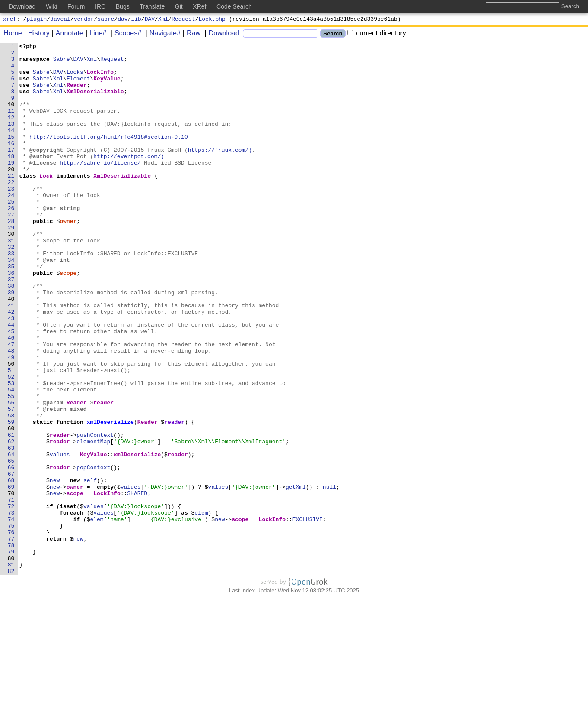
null (329, 576)
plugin (37, 20)
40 (11, 350)
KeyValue (107, 86)
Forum (76, 6)
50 (11, 428)
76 (11, 630)
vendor (84, 20)
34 (11, 304)
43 (11, 374)
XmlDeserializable (96, 102)
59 (11, 498)
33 (11, 296)
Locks (75, 78)
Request (183, 20)
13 (11, 140)
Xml (163, 20)
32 (11, 288)
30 (11, 273)
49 (11, 420)
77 (11, 638)
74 (11, 615)
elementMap (94, 522)
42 (11, 366)
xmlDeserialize (110, 498)
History (36, 34)
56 (11, 475)
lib (136, 20)
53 (11, 452)
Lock (46, 203)
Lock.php (212, 20)
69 (11, 576)
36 (11, 319)
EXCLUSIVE (308, 615)
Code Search (234, 6)
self (91, 568)
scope (68, 319)
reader (104, 475)
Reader (77, 94)
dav (122, 20)
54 (11, 459)
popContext (94, 553)
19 (11, 187)
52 (11, 444)
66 (11, 553)
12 (11, 133)
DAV (150, 20)
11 (11, 125)
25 (11, 234)
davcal (60, 20)
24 (11, 226)
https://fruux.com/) (220, 172)
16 (11, 164)
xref (10, 20)
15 (11, 156)
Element (79, 86)
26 (11, 242)
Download (221, 34)
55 (11, 467)
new (55, 568)
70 (11, 584)
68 (11, 568)
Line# (95, 34)
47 (11, 405)
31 (11, 280)
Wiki (51, 6)
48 (11, 413)
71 (11, 592)
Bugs (123, 6)
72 (11, 599)
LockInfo (100, 78)
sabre (106, 20)
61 (11, 514)
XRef (199, 6)
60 (11, 506)
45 (11, 389)
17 (11, 172)
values (60, 537)
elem (202, 607)
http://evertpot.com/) (129, 179)
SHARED (138, 584)
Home (13, 34)
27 (11, 249)
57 (11, 483)
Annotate (67, 34)
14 (11, 148)
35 (11, 312)
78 (11, 646)
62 (11, 522)
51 (11, 436)
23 (11, 218)
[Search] (281, 35)
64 (11, 537)
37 (11, 327)
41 (11, 358)
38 (11, 335)
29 (11, 265)
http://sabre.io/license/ (100, 187)
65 (11, 545)
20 (11, 195)
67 (11, 560)
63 (11, 529)
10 (11, 117)
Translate (152, 6)
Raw (191, 34)
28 (11, 257)
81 (11, 669)
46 (11, 397)
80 (11, 662)
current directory (377, 34)
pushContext (95, 514)
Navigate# (162, 34)
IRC (100, 6)
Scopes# (125, 34)
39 (11, 343)
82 (11, 677)
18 (11, 179)
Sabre (62, 63)
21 (11, 203)
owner (68, 257)
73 (11, 607)
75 (11, 623)
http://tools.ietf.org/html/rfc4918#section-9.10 (109, 156)
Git (179, 6)
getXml (296, 576)
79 (11, 654)
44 (11, 382)
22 (11, 210)
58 (11, 490)
